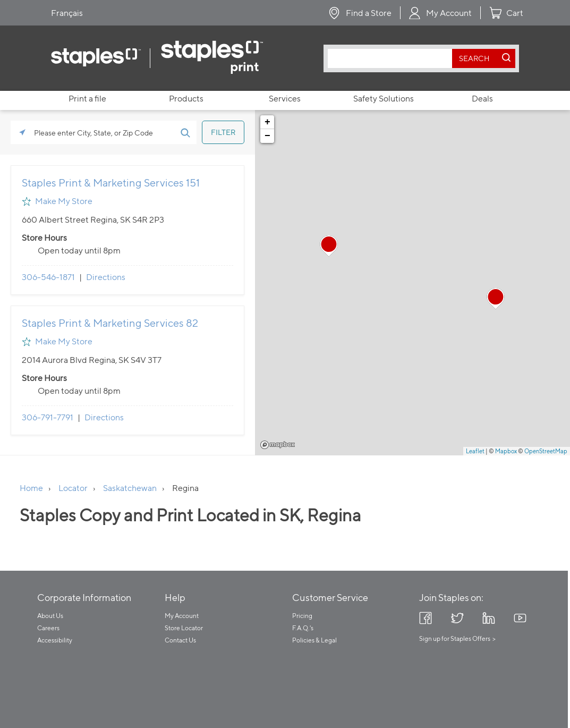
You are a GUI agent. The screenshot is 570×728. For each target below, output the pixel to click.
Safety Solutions (384, 99)
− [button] (267, 136)
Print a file (87, 99)
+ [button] (267, 122)
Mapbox (278, 445)
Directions (106, 277)
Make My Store (64, 201)
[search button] (475, 58)
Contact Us (180, 640)
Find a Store (369, 13)
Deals (482, 99)
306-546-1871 (48, 277)
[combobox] (392, 58)
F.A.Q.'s (303, 628)
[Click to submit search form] (185, 132)
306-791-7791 (48, 417)
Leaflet (475, 451)
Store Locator (184, 628)
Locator (73, 488)
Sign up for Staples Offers (455, 638)
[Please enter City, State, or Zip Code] (104, 132)
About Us (50, 616)
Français (67, 13)
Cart (515, 13)
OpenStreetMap (546, 451)
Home (31, 488)
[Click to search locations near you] (22, 132)
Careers (48, 628)
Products (186, 99)
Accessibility (55, 640)
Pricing (302, 616)
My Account (449, 13)
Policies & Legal (314, 640)
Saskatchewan (130, 488)
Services (285, 99)
